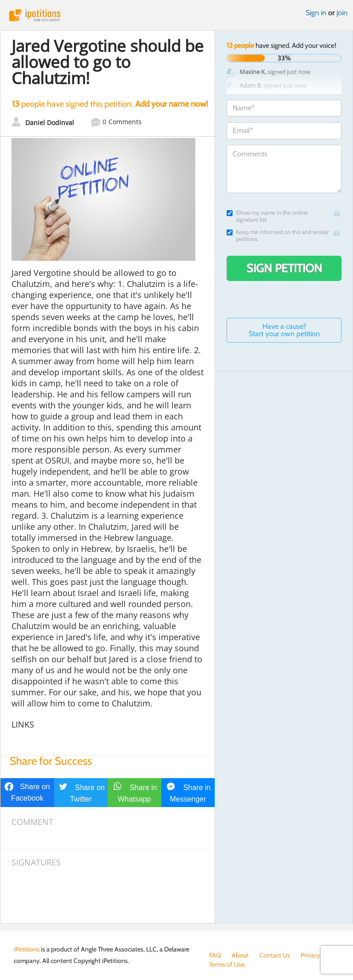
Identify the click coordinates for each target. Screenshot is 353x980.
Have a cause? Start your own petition (284, 330)
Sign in (316, 13)
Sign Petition (284, 268)
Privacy (310, 955)
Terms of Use (227, 964)
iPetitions (176, 15)
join (342, 13)
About (240, 955)
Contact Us (275, 955)
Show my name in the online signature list (267, 216)
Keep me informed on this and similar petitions (278, 235)
